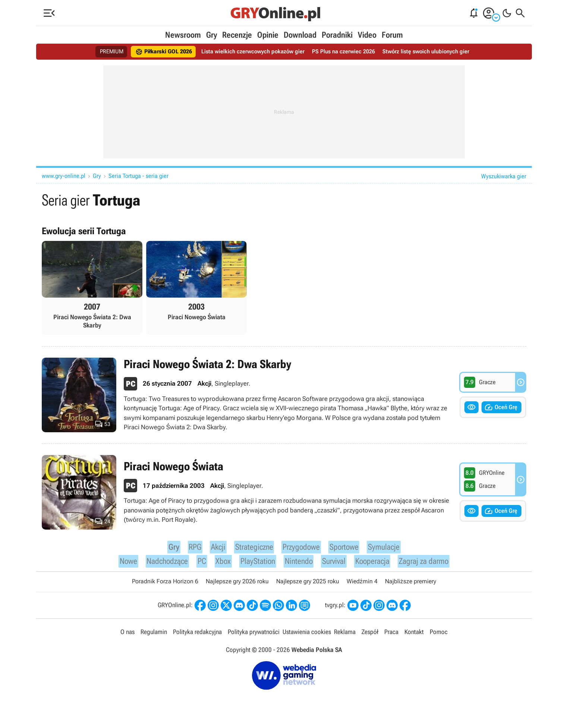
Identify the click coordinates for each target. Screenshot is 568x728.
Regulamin (154, 636)
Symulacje (387, 548)
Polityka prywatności (254, 636)
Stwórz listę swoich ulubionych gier (433, 52)
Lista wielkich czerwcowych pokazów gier (252, 52)
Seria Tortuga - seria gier (138, 176)
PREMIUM (103, 52)
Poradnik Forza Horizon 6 (165, 585)
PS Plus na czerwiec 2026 (346, 52)
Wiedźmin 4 (362, 585)
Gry (212, 35)
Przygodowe (300, 548)
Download (300, 35)
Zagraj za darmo (429, 564)
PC (198, 564)
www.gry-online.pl (64, 176)
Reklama (345, 636)
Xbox (219, 564)
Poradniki (337, 35)
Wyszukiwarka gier (504, 176)
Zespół (370, 636)
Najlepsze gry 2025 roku (308, 585)
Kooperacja (375, 564)
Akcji (213, 548)
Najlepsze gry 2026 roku (237, 585)
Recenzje (237, 35)
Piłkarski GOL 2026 (158, 52)
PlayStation (255, 564)
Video (367, 35)
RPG (190, 548)
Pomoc (439, 636)
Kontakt (414, 636)
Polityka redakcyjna (197, 636)
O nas (127, 636)
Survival (334, 564)
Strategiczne (250, 548)
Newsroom (183, 35)
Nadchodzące (162, 564)
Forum (392, 35)
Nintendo (297, 564)
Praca (391, 636)
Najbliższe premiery (411, 585)
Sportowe (345, 548)
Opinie (268, 35)
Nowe (121, 564)
